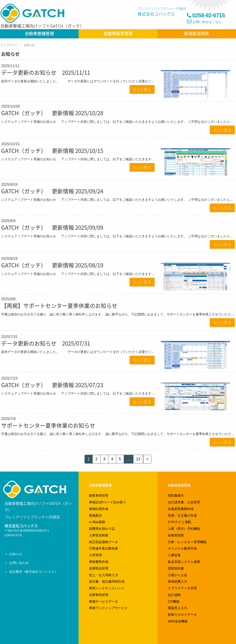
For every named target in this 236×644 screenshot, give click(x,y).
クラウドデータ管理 (182, 588)
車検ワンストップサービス (108, 608)
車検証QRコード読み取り (108, 502)
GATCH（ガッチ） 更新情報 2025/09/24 (52, 191)
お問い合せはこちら (207, 22)
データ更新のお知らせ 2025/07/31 (46, 343)
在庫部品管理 (99, 568)
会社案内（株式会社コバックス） (33, 572)
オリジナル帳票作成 (182, 548)
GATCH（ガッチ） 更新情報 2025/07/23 (52, 385)
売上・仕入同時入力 (103, 575)
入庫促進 (174, 555)
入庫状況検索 (99, 535)
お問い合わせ (19, 563)
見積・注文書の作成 (182, 515)
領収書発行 (176, 495)
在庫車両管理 (99, 595)
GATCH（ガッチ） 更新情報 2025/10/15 (52, 151)
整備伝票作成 (99, 509)
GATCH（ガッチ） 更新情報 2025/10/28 (52, 113)
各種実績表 (176, 535)
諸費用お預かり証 (102, 529)
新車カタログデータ (182, 615)
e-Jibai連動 (97, 522)
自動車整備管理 (39, 33)
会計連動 (174, 595)
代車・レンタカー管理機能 (187, 542)
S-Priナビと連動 (179, 522)
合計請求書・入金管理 (184, 502)
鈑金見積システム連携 (184, 562)
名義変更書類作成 (181, 509)
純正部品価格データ (103, 542)
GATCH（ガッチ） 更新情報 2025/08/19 (52, 265)
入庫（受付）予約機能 (184, 529)
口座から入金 (177, 575)
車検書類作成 (99, 562)
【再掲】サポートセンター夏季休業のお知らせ (59, 306)
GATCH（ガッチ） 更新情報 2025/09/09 (52, 227)
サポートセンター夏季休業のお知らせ (48, 425)
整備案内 (95, 515)
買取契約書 (176, 568)
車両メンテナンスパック (107, 588)
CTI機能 (174, 601)
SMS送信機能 (178, 621)
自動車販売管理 (118, 33)
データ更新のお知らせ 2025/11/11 (46, 72)
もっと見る (142, 89)
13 (138, 459)
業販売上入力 (177, 608)
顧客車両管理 (99, 495)
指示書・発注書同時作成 (107, 581)
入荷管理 (95, 555)
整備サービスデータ (103, 601)
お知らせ (29, 45)
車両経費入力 (177, 581)
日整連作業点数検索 (103, 548)
